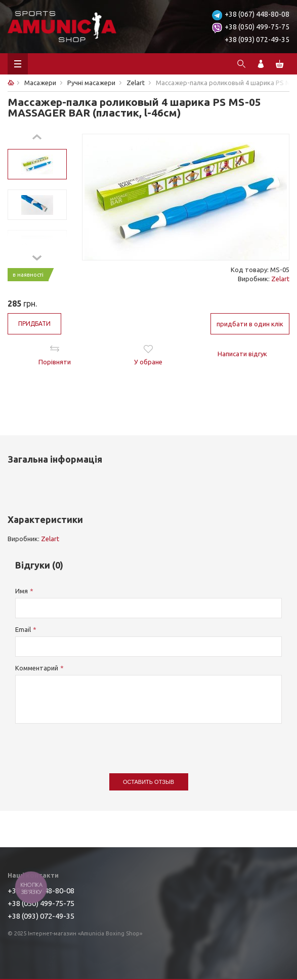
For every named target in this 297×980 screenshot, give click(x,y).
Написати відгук (242, 354)
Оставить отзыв (148, 782)
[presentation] (92, 743)
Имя (22, 591)
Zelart (280, 279)
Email (23, 629)
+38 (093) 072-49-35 (257, 40)
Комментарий (37, 668)
